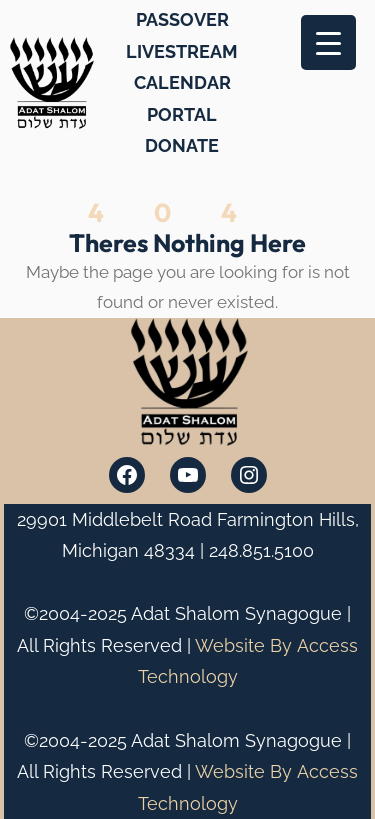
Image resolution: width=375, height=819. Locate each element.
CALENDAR (182, 82)
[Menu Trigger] (328, 42)
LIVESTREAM (182, 51)
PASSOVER (182, 19)
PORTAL (182, 114)
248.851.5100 (261, 550)
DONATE (182, 145)
